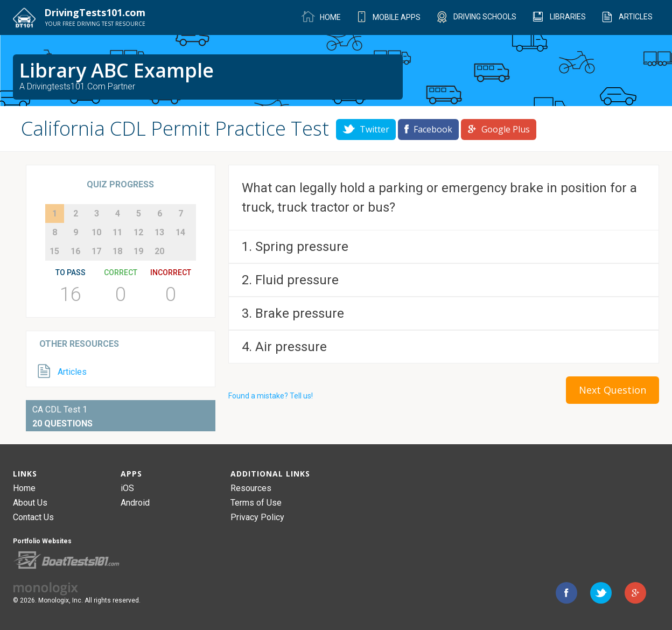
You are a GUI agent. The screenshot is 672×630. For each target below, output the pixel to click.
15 (54, 251)
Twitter (366, 129)
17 (96, 251)
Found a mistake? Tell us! (271, 396)
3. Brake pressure (293, 313)
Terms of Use (256, 503)
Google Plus (499, 129)
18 (117, 251)
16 (75, 251)
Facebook (428, 129)
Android (135, 503)
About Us (30, 503)
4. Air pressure (284, 347)
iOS (127, 488)
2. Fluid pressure (290, 280)
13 (159, 232)
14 (180, 232)
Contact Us (33, 517)
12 (138, 232)
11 (117, 232)
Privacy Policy (257, 517)
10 (96, 232)
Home (24, 488)
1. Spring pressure (295, 247)
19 (138, 251)
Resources (251, 488)
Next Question (612, 390)
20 (159, 251)
